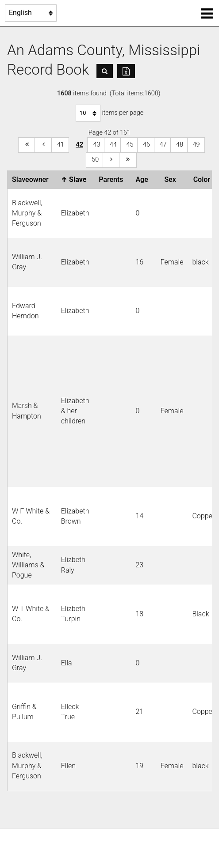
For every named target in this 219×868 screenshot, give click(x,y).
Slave (76, 179)
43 (96, 145)
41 (61, 145)
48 (180, 145)
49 (196, 145)
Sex (172, 179)
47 (163, 145)
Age (143, 179)
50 (95, 160)
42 (79, 145)
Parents (113, 179)
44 (113, 145)
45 (130, 145)
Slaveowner (32, 179)
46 (146, 145)
